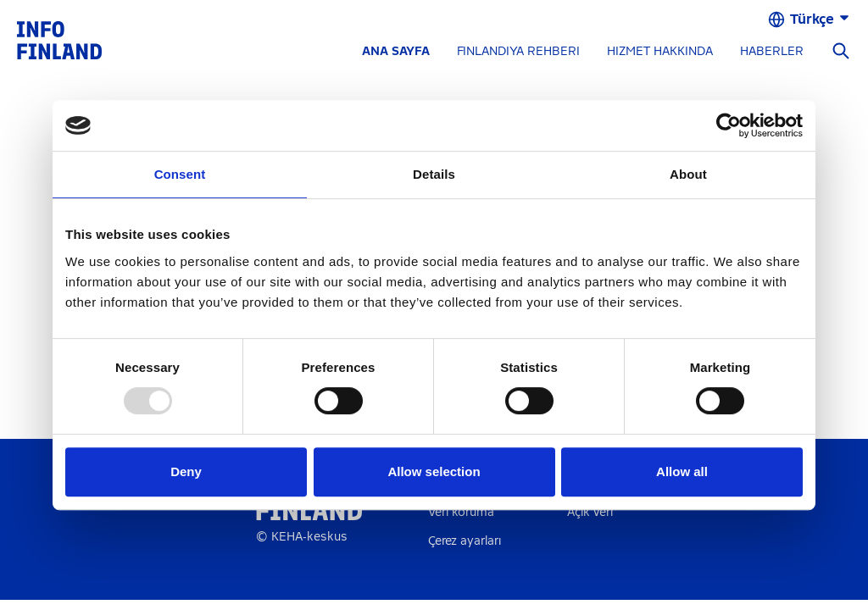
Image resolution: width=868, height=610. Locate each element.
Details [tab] (434, 174)
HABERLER (772, 51)
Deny (186, 471)
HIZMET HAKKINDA (660, 51)
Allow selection (434, 471)
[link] (59, 39)
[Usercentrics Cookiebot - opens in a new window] (729, 125)
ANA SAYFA (396, 51)
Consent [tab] (180, 174)
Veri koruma (461, 512)
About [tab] (688, 174)
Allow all (682, 471)
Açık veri (590, 512)
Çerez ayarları (465, 541)
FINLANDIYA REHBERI (518, 51)
